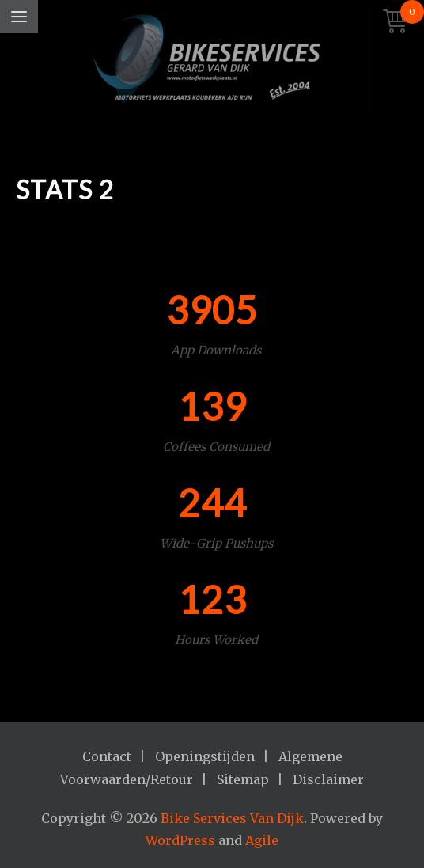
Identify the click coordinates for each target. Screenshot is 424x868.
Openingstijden (205, 756)
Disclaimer (328, 779)
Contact (107, 756)
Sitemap (243, 779)
